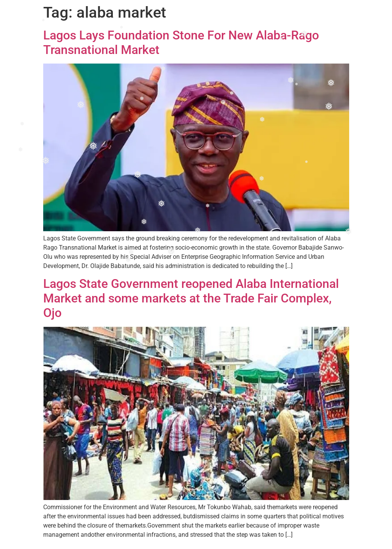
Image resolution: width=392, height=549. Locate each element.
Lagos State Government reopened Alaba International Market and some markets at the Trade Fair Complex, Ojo (191, 298)
